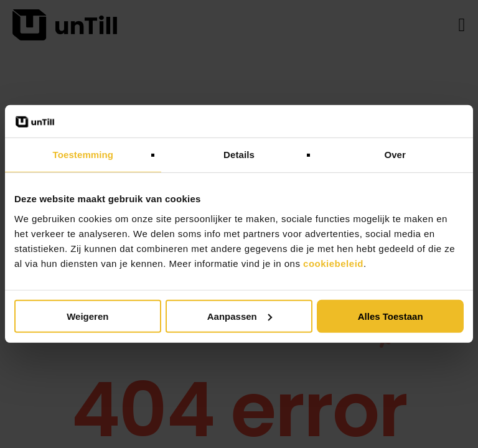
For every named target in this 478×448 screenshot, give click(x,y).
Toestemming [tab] (83, 155)
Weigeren (87, 316)
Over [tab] (395, 155)
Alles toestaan (391, 316)
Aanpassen (240, 316)
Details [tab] (239, 155)
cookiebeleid (333, 264)
